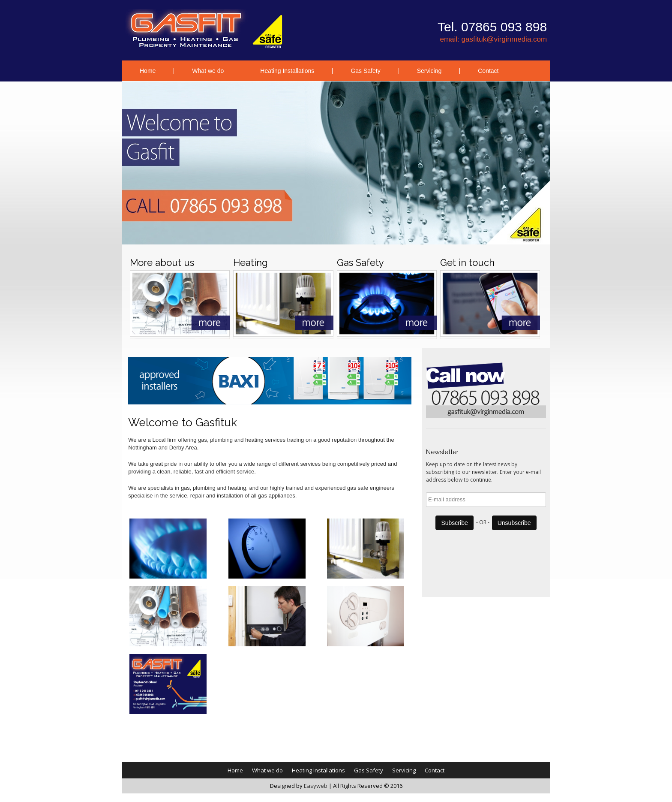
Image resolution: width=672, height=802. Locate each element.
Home (148, 71)
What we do (208, 71)
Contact (488, 71)
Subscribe (454, 523)
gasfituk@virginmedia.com (504, 39)
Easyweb (316, 786)
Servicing (429, 71)
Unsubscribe (514, 523)
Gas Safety (365, 71)
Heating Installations (287, 71)
